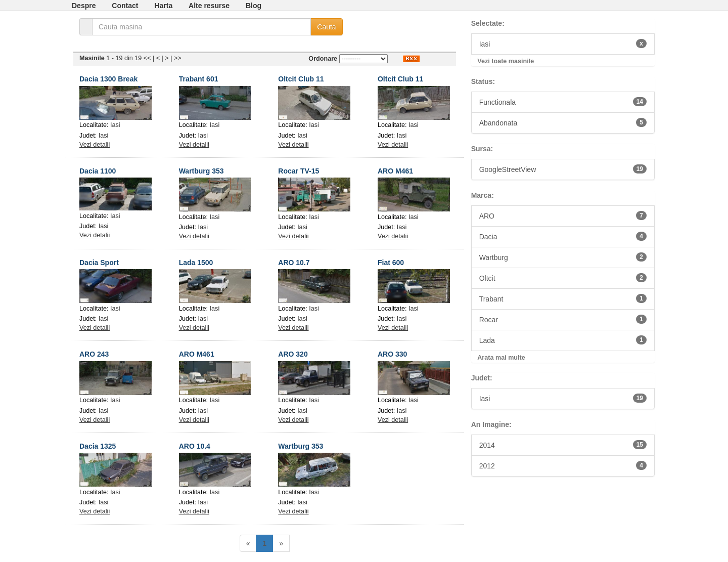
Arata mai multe (501, 358)
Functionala (563, 102)
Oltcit (563, 278)
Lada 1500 (196, 263)
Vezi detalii (95, 145)
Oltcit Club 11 (301, 79)
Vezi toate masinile (506, 61)
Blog (254, 6)
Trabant (563, 298)
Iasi (115, 125)
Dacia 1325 (98, 446)
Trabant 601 (199, 79)
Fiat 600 (391, 263)
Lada (563, 340)
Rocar (563, 319)
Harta (163, 6)
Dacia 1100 (98, 171)
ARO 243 (94, 354)
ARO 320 (293, 354)
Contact (125, 6)
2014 (563, 445)
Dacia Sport (99, 263)
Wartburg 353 (201, 171)
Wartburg (563, 257)
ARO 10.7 (294, 263)
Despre (84, 6)
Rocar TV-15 (299, 171)
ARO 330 (392, 354)
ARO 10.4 (195, 446)
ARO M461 (395, 171)
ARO (563, 215)
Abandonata (563, 122)
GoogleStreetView (563, 169)
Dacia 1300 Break (108, 79)
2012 (563, 465)
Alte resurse (209, 6)
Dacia (563, 236)
